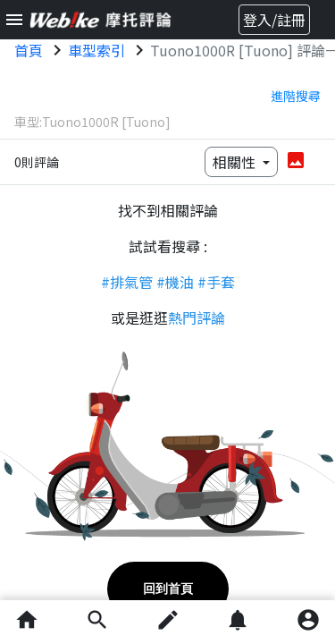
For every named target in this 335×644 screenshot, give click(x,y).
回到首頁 (168, 589)
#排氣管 (127, 282)
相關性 (236, 162)
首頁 (29, 50)
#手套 (216, 282)
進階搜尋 (296, 96)
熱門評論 (197, 318)
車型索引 (96, 50)
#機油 (175, 282)
